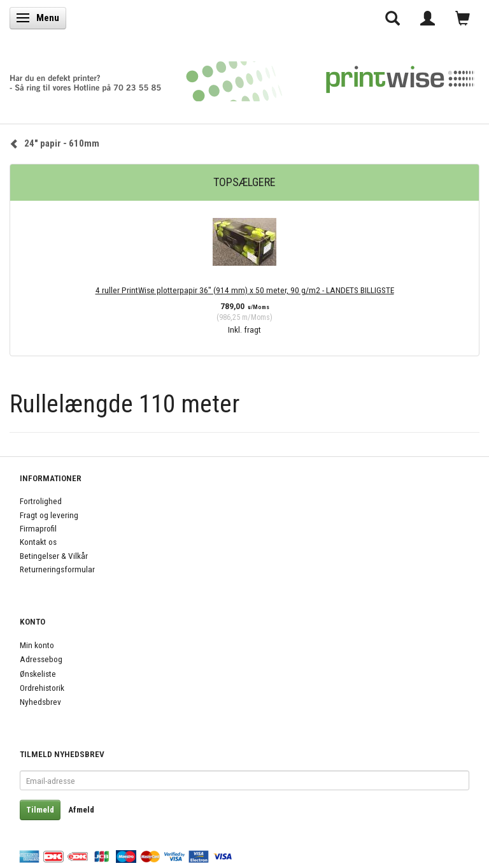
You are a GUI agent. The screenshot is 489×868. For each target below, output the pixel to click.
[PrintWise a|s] (242, 77)
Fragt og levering (49, 515)
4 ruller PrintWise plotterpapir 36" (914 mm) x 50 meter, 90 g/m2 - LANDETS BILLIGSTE (245, 290)
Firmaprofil (38, 528)
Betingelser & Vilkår (54, 556)
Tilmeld (40, 810)
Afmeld (81, 810)
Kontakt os (38, 542)
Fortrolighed (41, 501)
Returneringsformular (57, 569)
